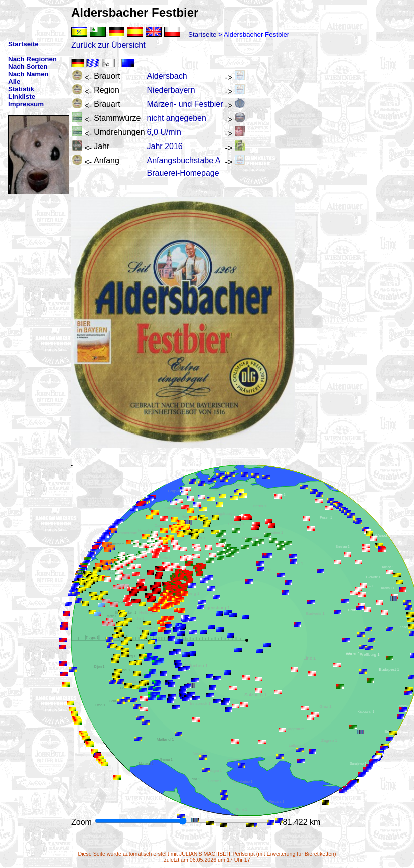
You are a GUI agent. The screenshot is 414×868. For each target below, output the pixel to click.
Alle (14, 82)
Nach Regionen (32, 59)
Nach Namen (28, 74)
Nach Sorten (28, 66)
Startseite (202, 34)
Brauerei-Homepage (183, 173)
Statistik (21, 89)
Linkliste (22, 97)
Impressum (26, 104)
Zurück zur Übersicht (108, 45)
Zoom (83, 822)
